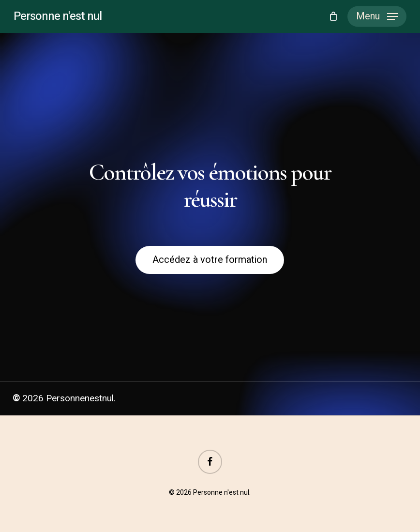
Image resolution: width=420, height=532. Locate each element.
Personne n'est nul (58, 16)
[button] (377, 16)
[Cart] (333, 16)
